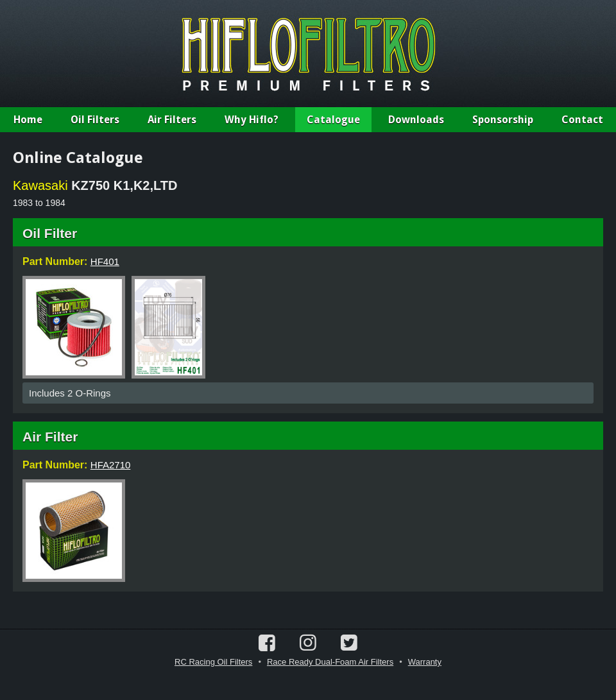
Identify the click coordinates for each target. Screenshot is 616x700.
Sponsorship (503, 120)
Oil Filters (95, 120)
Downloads (416, 120)
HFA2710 (111, 465)
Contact (582, 120)
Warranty (425, 662)
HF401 (105, 261)
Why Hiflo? (252, 120)
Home (28, 120)
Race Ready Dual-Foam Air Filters (330, 662)
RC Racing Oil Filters (213, 662)
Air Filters (172, 120)
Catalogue (333, 120)
